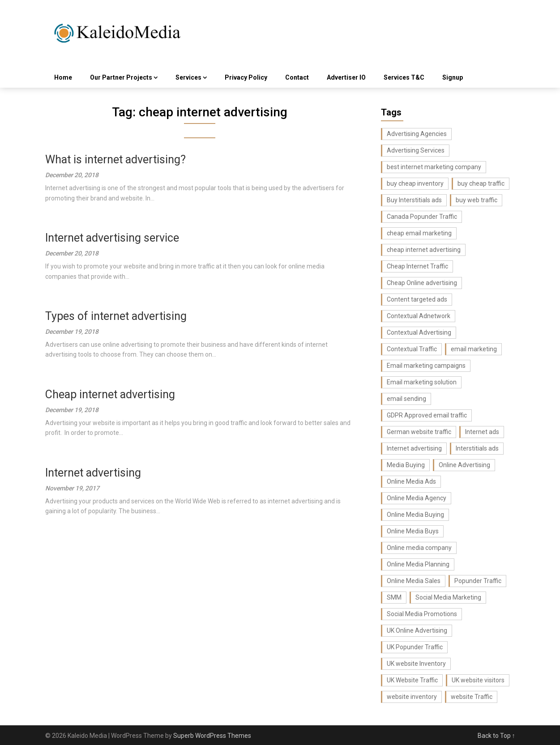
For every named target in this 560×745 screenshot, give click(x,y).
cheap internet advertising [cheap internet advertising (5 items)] (424, 250)
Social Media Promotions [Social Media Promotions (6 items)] (422, 614)
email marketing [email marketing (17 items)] (474, 349)
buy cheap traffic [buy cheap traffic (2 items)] (481, 183)
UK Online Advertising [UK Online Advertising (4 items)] (417, 630)
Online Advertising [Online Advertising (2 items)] (464, 465)
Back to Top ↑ (496, 736)
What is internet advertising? (115, 160)
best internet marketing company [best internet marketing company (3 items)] (434, 167)
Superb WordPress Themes (212, 736)
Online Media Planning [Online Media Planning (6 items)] (418, 564)
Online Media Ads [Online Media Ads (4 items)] (411, 481)
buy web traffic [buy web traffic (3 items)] (477, 200)
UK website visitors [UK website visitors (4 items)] (478, 680)
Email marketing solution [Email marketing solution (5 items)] (422, 382)
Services (188, 77)
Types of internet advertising (116, 316)
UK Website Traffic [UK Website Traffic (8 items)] (412, 680)
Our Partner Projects (121, 77)
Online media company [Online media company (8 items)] (419, 548)
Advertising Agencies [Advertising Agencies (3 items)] (417, 134)
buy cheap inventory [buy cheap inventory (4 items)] (415, 183)
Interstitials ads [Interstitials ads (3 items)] (477, 448)
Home (63, 77)
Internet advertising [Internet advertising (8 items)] (414, 448)
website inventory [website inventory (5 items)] (412, 697)
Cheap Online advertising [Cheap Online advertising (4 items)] (422, 283)
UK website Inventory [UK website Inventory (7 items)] (416, 664)
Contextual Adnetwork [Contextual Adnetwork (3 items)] (419, 316)
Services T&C (404, 77)
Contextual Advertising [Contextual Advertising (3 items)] (419, 332)
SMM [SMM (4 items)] (394, 597)
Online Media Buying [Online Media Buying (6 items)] (415, 515)
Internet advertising (93, 473)
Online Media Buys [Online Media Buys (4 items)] (413, 531)
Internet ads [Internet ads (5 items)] (482, 432)
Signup (453, 77)
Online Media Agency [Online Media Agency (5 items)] (417, 498)
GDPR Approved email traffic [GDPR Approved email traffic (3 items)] (427, 415)
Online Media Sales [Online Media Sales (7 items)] (414, 581)
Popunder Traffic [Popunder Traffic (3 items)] (478, 581)
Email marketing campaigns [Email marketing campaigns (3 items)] (426, 366)
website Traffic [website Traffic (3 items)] (472, 697)
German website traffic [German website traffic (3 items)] (419, 432)
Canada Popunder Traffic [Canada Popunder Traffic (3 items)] (422, 217)
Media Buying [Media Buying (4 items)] (406, 465)
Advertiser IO (346, 77)
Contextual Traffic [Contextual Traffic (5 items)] (412, 349)
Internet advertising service (112, 238)
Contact (297, 77)
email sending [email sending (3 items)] (406, 399)
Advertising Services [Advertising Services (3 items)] (416, 150)
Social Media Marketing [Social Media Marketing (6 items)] (448, 597)
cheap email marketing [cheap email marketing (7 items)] (419, 233)
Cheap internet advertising (110, 394)
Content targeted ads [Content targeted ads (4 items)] (417, 299)
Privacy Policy (246, 77)
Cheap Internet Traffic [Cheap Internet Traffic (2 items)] (417, 266)
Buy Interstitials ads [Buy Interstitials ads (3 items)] (414, 200)
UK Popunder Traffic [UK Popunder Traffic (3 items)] (415, 647)
